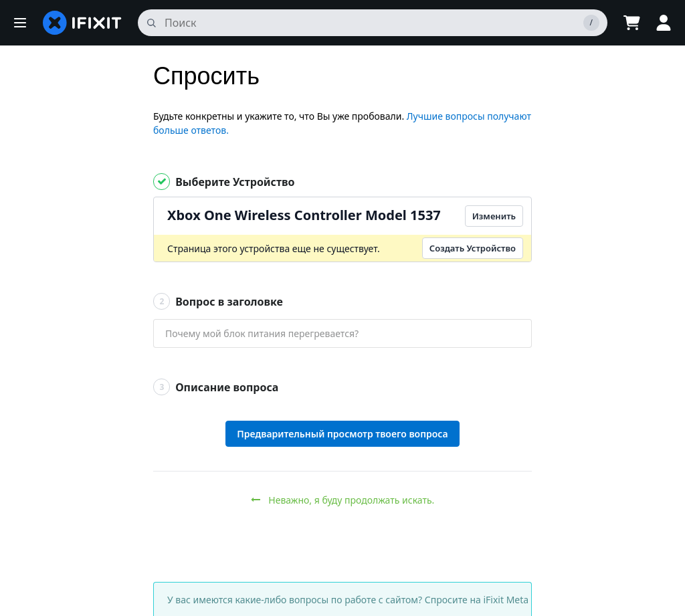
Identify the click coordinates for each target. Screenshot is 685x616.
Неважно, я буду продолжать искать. (343, 500)
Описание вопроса (216, 387)
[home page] (82, 23)
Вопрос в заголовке (218, 301)
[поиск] (373, 23)
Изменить (494, 216)
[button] (20, 23)
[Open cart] (631, 23)
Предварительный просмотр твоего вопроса (342, 434)
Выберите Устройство (224, 182)
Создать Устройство (473, 248)
